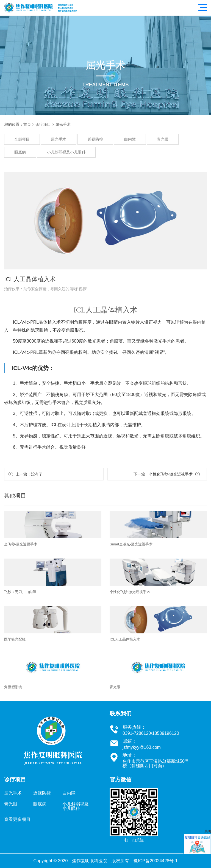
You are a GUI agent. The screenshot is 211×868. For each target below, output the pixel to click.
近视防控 (95, 139)
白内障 (130, 139)
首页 (27, 124)
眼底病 (20, 152)
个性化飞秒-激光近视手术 (171, 474)
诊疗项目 (43, 124)
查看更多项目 (17, 819)
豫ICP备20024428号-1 (156, 861)
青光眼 (163, 139)
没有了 (37, 474)
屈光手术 (63, 124)
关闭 (208, 831)
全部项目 (22, 139)
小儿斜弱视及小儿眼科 (66, 152)
